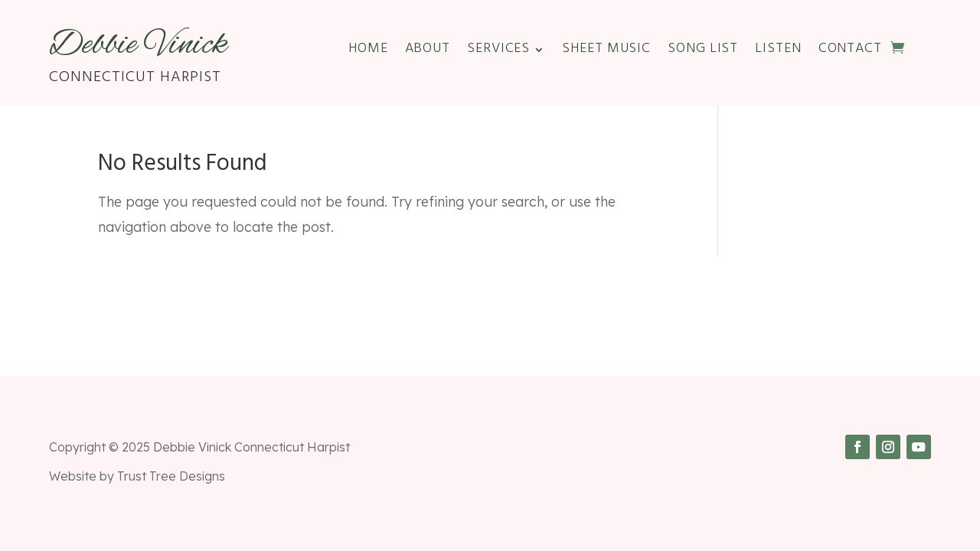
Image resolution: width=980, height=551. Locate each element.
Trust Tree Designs (171, 476)
